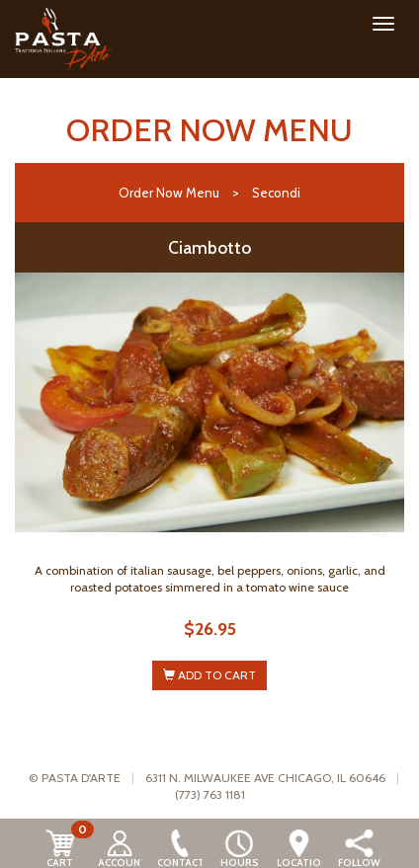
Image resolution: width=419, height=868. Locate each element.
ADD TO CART (209, 675)
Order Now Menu (169, 193)
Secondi (276, 193)
